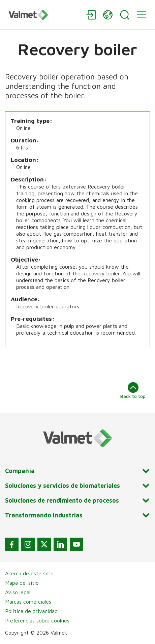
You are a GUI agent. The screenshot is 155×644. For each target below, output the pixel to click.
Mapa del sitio (22, 583)
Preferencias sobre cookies (37, 620)
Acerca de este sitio (29, 573)
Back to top (133, 391)
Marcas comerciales (28, 602)
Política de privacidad (31, 611)
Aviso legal (18, 592)
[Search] (125, 15)
